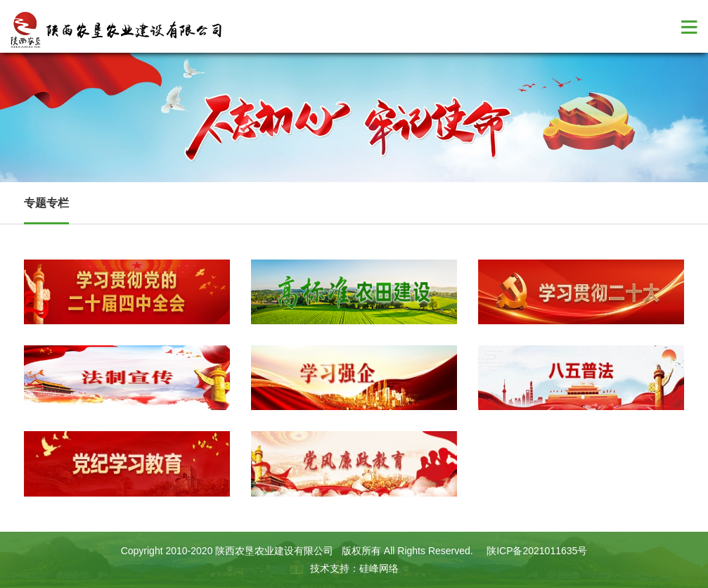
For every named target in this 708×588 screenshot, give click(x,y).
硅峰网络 (379, 568)
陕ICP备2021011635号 (537, 551)
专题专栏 (46, 203)
